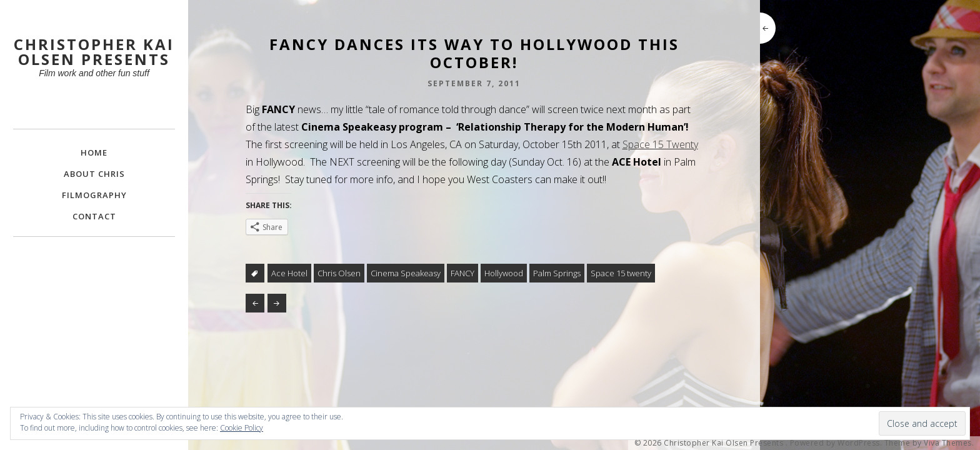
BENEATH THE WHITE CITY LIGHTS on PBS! (277, 303)
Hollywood (504, 273)
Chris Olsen (339, 273)
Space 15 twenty (621, 273)
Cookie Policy (242, 428)
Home (94, 152)
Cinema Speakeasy (406, 273)
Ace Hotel (289, 273)
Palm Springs (557, 273)
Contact (94, 216)
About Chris (94, 174)
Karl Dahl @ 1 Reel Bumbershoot (255, 303)
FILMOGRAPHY (94, 195)
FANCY (462, 273)
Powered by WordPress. (836, 443)
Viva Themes (948, 443)
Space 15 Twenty (660, 144)
